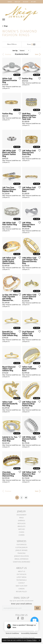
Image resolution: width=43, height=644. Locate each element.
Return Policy (21, 592)
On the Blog (22, 574)
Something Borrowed (22, 562)
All (26, 498)
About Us (21, 571)
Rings (6, 26)
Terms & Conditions (12, 633)
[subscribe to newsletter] (37, 608)
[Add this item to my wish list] (19, 78)
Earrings (21, 521)
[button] (10, 2)
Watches (21, 529)
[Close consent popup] (39, 640)
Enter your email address (21, 604)
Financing (21, 553)
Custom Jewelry (21, 547)
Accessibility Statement (29, 633)
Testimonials (21, 580)
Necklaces (21, 523)
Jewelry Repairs (21, 550)
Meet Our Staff (21, 586)
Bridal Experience (22, 559)
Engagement (21, 515)
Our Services (21, 544)
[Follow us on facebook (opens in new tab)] (18, 618)
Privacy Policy (31, 640)
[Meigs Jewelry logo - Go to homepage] (22, 12)
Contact (22, 583)
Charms (22, 535)
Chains (21, 532)
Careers (21, 589)
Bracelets (21, 526)
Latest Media (21, 577)
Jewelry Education (21, 556)
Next (37, 54)
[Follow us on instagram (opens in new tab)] (22, 618)
